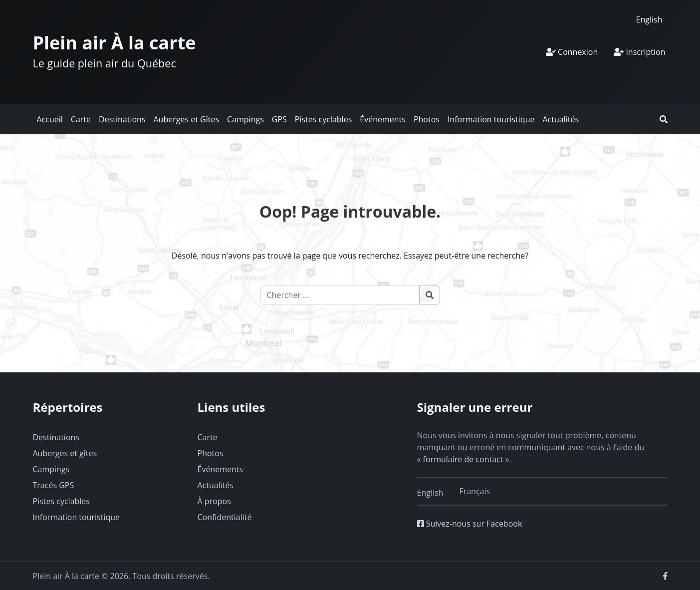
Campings (245, 119)
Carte (81, 119)
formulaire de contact (463, 459)
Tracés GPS (54, 485)
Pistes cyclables (323, 119)
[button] (664, 119)
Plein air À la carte (115, 43)
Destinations (122, 119)
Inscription (639, 52)
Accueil (50, 119)
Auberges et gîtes (65, 453)
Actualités (561, 119)
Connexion (572, 52)
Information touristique (491, 119)
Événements (383, 119)
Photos (427, 119)
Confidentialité (225, 517)
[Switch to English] (649, 19)
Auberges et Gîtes (187, 119)
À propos (214, 501)
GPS (279, 119)
